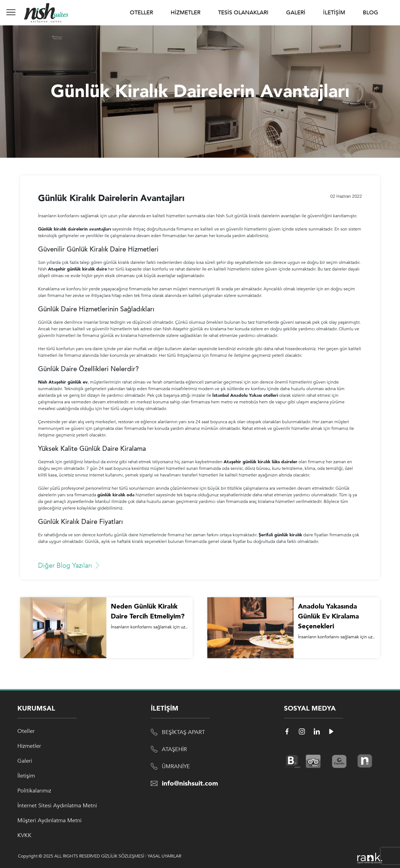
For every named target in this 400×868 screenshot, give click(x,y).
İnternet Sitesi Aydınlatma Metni (57, 806)
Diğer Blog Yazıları (69, 566)
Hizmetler (29, 746)
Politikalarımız (34, 791)
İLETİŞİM (334, 13)
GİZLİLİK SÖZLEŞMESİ (123, 856)
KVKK (24, 835)
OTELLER (141, 13)
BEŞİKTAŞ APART (183, 732)
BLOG (371, 13)
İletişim (26, 776)
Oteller (26, 731)
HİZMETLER (186, 13)
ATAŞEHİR (174, 749)
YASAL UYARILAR (164, 856)
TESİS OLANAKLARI (243, 13)
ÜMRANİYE (176, 766)
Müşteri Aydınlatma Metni (49, 820)
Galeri (25, 761)
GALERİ (296, 13)
